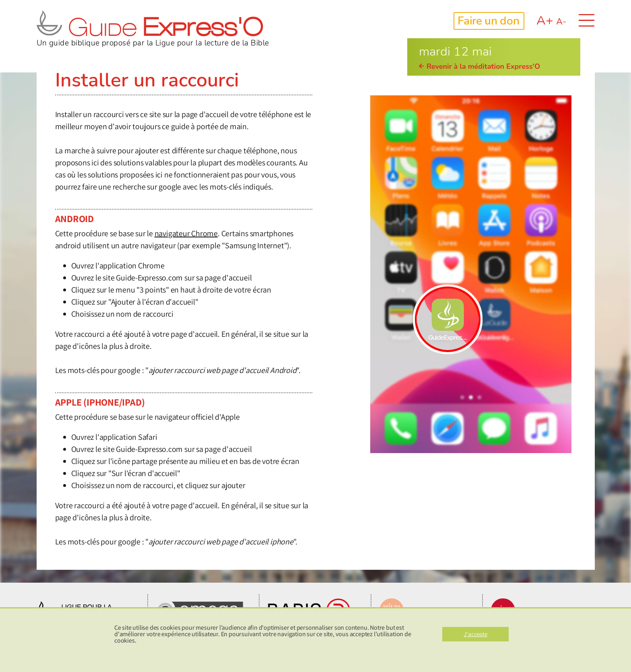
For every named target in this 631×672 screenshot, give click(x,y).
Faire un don (488, 21)
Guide (150, 30)
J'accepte (475, 634)
